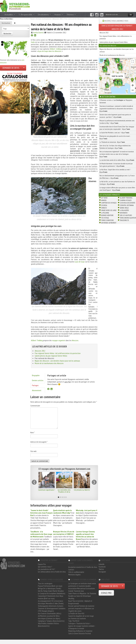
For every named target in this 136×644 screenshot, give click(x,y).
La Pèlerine (105, 213)
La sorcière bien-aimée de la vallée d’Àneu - (117, 160)
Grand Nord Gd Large (109, 210)
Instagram (102, 572)
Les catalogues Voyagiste (110, 195)
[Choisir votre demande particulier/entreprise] (24, 68)
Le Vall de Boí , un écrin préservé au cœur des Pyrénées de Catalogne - (117, 183)
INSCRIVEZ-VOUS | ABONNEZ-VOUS (116, 21)
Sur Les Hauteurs (126, 215)
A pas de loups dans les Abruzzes (50, 51)
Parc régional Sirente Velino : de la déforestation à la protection (58, 353)
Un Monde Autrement (109, 223)
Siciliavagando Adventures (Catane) (51, 606)
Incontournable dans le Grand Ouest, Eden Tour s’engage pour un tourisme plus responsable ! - (117, 128)
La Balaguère (124, 210)
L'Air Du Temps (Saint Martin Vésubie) (51, 591)
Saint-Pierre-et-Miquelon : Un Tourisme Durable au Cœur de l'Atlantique (82, 595)
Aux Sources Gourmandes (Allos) (50, 613)
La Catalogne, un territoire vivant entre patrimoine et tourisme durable (82, 585)
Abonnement (37, 390)
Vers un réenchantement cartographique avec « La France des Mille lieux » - (117, 177)
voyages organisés (59, 340)
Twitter (101, 569)
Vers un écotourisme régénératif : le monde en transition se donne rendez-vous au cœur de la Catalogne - (117, 154)
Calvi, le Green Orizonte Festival (80, 633)
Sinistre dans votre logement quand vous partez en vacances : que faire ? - (115, 116)
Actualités (10, 15)
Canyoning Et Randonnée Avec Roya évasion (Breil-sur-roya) (51, 597)
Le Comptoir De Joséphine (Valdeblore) (52, 593)
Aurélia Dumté (38, 32)
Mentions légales (74, 575)
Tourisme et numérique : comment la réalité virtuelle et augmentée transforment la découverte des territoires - (116, 109)
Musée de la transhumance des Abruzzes (49, 363)
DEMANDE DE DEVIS (11, 68)
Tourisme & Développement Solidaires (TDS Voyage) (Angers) (52, 610)
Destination (6, 23)
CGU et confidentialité (76, 572)
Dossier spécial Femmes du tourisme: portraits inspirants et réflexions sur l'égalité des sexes (81, 608)
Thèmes (71, 15)
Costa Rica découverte (128, 203)
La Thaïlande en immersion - (112, 142)
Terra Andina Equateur (128, 218)
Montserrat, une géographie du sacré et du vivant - (115, 137)
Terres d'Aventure (107, 220)
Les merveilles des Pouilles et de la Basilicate (64, 492)
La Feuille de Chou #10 (76, 613)
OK (131, 15)
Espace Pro (42, 564)
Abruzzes (75, 340)
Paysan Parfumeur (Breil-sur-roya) (50, 586)
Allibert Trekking (37, 340)
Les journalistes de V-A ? (46, 569)
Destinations (44, 15)
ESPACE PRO (106, 593)
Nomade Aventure (107, 215)
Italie (33, 42)
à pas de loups (80, 262)
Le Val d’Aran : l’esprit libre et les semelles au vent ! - (115, 171)
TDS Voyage (105, 218)
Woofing (71, 598)
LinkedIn (102, 564)
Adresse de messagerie (39, 442)
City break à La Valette (82, 490)
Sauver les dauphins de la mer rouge (81, 616)
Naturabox (124, 213)
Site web (33, 451)
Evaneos (104, 208)
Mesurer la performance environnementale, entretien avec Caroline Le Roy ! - (117, 122)
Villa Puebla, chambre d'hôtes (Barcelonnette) (48, 625)
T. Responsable (26, 15)
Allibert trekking (56, 49)
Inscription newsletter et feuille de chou (83, 567)
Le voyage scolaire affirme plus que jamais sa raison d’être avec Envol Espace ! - (117, 189)
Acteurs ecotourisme (44, 19)
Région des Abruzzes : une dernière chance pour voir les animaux (57, 361)
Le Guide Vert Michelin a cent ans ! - (114, 133)
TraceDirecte (124, 220)
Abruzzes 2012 (58, 19)
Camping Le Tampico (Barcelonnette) (51, 621)
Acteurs (59, 15)
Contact (71, 570)
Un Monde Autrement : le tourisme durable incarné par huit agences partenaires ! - (116, 165)
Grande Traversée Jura (76, 591)
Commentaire (35, 406)
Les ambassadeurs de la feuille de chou (52, 572)
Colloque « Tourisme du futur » (79, 623)
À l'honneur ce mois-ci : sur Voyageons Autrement (116, 101)
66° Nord (104, 198)
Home (32, 19)
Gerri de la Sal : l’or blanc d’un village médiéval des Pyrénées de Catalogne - (115, 147)
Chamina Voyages (126, 200)
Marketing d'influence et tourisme (80, 631)
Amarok (104, 200)
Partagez (35, 385)
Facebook (102, 567)
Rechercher (7, 33)
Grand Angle (124, 208)
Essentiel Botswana (127, 205)
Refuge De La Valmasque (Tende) (50, 588)
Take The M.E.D (74, 621)
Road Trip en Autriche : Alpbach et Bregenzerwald (80, 602)
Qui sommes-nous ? (45, 567)
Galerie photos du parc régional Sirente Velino (51, 356)
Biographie (36, 375)
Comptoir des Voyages (109, 203)
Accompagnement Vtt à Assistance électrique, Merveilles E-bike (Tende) (51, 602)
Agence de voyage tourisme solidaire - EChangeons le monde (82, 627)
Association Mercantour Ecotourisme (82, 588)
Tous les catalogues (45, 583)
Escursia (104, 205)
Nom (33, 432)
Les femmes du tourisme (77, 618)
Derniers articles (38, 380)
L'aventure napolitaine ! (47, 490)
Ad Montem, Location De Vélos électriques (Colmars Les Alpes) (49, 617)
